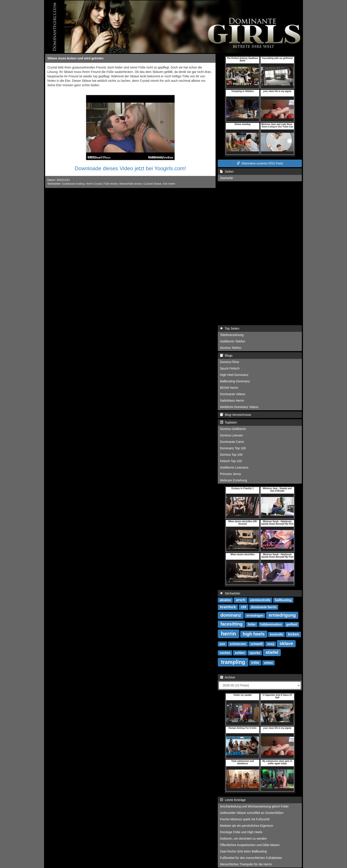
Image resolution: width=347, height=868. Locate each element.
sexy (271, 644)
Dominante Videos (233, 394)
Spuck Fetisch (230, 368)
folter (252, 624)
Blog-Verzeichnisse (236, 415)
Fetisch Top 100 (231, 461)
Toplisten (228, 422)
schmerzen (238, 644)
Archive (227, 677)
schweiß (257, 644)
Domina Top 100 (231, 455)
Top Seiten (230, 328)
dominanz (231, 615)
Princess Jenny (230, 474)
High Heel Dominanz (234, 375)
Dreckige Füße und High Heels (241, 832)
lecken (293, 634)
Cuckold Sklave (152, 184)
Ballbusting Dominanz (235, 381)
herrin (228, 634)
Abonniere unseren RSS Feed (260, 163)
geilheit (292, 624)
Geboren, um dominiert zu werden (243, 839)
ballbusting (283, 600)
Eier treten (169, 184)
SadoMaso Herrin (232, 401)
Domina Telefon (231, 348)
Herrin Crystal (94, 184)
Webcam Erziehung (233, 480)
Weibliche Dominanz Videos (239, 407)
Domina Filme (229, 362)
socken (225, 653)
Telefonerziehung (232, 335)
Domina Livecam (231, 435)
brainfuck (228, 607)
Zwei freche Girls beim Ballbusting (243, 851)
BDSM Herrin (229, 388)
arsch (241, 600)
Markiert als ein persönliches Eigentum (247, 826)
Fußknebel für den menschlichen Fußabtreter (251, 858)
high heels (254, 634)
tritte (255, 663)
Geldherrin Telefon (233, 341)
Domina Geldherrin (233, 429)
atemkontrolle (260, 600)
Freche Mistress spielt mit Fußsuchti (245, 819)
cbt (244, 607)
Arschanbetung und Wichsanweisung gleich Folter (254, 806)
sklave (286, 643)
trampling (233, 662)
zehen (268, 663)
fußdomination (271, 624)
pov (222, 644)
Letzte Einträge (233, 800)
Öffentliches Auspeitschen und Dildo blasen (250, 845)
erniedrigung (282, 615)
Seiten (227, 172)
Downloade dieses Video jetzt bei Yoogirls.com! (130, 168)
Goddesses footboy (73, 184)
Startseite (227, 178)
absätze (225, 600)
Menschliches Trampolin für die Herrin (246, 864)
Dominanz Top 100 (233, 448)
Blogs (226, 356)
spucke (255, 653)
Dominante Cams (232, 442)
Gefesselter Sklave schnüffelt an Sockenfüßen (252, 813)
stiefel (272, 652)
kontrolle (277, 634)
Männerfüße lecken (131, 184)
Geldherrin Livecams (234, 467)
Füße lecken (111, 184)
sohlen (240, 653)
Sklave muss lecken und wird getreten (75, 58)
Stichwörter (230, 593)
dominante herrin (264, 607)
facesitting (231, 624)
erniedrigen (255, 616)
